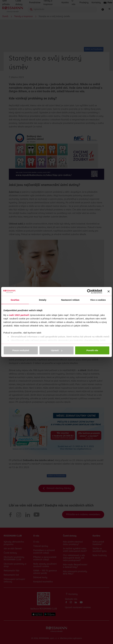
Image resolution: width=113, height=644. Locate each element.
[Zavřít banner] (109, 291)
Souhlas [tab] (15, 300)
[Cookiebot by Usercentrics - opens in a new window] (89, 291)
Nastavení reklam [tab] (70, 300)
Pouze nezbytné (21, 350)
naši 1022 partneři (19, 315)
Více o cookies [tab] (98, 300)
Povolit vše (92, 350)
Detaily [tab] (43, 300)
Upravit (57, 350)
